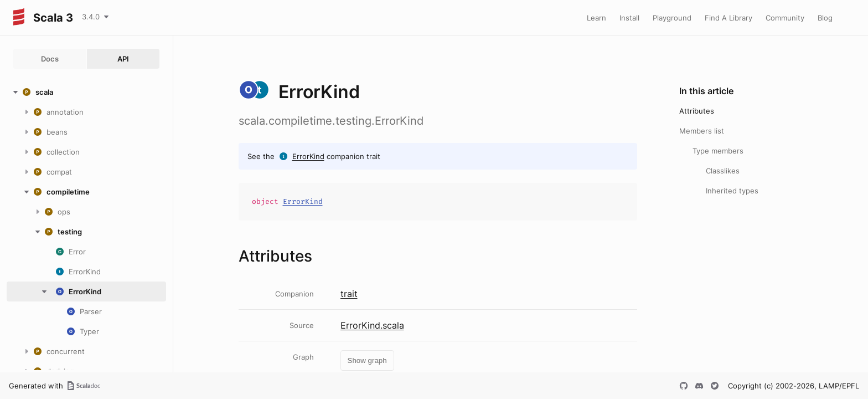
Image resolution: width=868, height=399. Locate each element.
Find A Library (728, 18)
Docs (50, 59)
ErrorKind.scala (372, 325)
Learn (596, 18)
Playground (672, 18)
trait (349, 294)
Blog (825, 18)
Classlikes (723, 171)
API (123, 59)
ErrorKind (308, 156)
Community (785, 18)
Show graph (367, 360)
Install (629, 18)
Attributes (697, 111)
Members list (702, 131)
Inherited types (732, 191)
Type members (718, 151)
